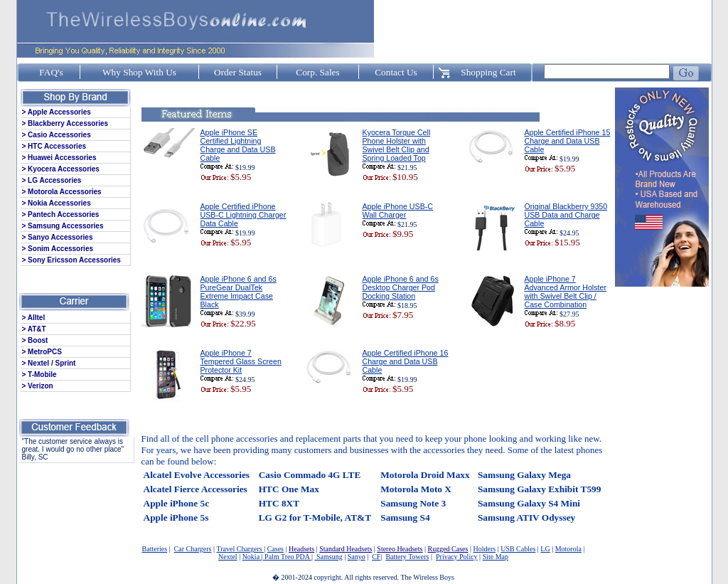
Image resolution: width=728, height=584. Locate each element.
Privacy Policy (457, 557)
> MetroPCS (42, 352)
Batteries (155, 549)
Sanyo (357, 557)
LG (545, 549)
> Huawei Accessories (59, 158)
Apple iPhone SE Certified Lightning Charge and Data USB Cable (238, 145)
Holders (484, 549)
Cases (275, 549)
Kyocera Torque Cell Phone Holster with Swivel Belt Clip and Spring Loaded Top (397, 145)
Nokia (252, 557)
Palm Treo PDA (287, 557)
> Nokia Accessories (57, 203)
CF (376, 557)
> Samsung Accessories (63, 226)
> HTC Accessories (54, 146)
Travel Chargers (240, 549)
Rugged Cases (448, 549)
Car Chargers (193, 549)
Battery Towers (407, 557)
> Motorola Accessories (62, 192)
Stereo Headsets (400, 549)
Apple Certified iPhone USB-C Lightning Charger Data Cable (243, 215)
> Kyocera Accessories (61, 169)
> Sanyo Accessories (58, 237)
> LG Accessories (52, 180)
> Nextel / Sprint (49, 363)
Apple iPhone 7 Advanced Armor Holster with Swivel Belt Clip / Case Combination (566, 292)
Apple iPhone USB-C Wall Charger (398, 211)
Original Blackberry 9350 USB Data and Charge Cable (566, 215)
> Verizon (38, 386)
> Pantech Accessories (61, 214)
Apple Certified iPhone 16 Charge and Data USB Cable (406, 361)
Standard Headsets (346, 549)
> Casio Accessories (57, 135)
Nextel (228, 557)
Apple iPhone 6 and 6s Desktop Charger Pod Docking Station (401, 287)
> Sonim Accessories (58, 249)
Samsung (328, 557)
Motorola (568, 549)
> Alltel (34, 318)
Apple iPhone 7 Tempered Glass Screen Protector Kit (241, 361)
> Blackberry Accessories (65, 123)
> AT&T (34, 329)
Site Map (496, 557)
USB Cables (518, 549)
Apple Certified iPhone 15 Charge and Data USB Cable (568, 141)
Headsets (301, 549)
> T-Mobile (39, 375)
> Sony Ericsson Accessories (71, 260)
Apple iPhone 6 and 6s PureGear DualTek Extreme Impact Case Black (239, 292)
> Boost (35, 340)
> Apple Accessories (57, 112)
